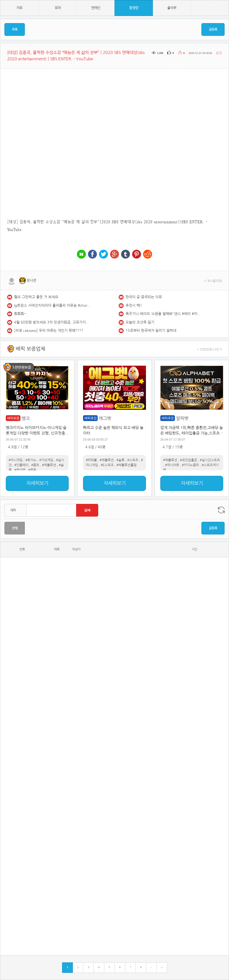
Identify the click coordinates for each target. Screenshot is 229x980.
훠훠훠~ (20, 314)
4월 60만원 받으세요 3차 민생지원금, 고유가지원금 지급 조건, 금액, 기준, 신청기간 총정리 (53, 322)
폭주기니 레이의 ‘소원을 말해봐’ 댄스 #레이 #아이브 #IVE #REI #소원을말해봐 (164, 314)
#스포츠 (133, 460)
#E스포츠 (107, 465)
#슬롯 (120, 460)
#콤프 (35, 465)
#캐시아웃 (172, 465)
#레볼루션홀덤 (127, 465)
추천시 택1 (134, 306)
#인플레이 (21, 465)
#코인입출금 (188, 460)
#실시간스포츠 (210, 460)
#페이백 (20, 470)
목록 (15, 29)
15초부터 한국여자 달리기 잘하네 (151, 331)
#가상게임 (46, 460)
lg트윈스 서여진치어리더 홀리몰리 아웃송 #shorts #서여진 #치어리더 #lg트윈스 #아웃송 (53, 306)
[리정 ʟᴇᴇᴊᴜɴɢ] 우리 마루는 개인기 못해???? (49, 331)
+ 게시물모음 (213, 280)
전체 (15, 528)
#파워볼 (91, 460)
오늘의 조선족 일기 (140, 322)
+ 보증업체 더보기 (210, 349)
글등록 (213, 29)
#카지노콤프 (190, 465)
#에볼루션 (49, 465)
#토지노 (31, 460)
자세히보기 (37, 483)
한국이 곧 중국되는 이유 (144, 297)
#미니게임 (16, 460)
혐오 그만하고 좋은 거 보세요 (36, 297)
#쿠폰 (32, 470)
